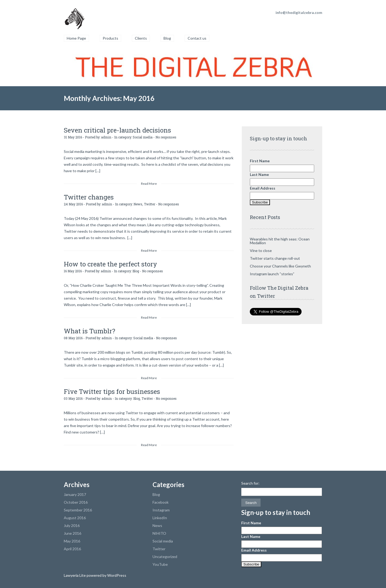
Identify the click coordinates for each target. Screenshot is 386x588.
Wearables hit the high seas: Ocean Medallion (280, 241)
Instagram (161, 510)
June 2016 (73, 533)
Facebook (161, 502)
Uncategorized (165, 557)
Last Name (259, 174)
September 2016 (78, 510)
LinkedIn (160, 518)
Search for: (250, 483)
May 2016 (72, 541)
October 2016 (76, 502)
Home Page (76, 38)
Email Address (263, 188)
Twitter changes (89, 197)
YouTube (160, 564)
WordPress (116, 575)
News (138, 204)
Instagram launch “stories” (272, 274)
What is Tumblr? (90, 331)
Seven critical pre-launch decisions (117, 130)
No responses (166, 137)
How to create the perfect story (110, 264)
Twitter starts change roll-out (275, 258)
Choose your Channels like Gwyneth (280, 266)
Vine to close (261, 250)
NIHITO (159, 533)
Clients (141, 38)
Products (110, 38)
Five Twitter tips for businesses (112, 391)
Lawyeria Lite (75, 575)
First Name (260, 161)
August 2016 (75, 518)
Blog (167, 38)
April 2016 (72, 549)
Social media (143, 137)
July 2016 (72, 525)
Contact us (197, 38)
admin (106, 137)
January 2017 (75, 494)
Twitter (150, 204)
